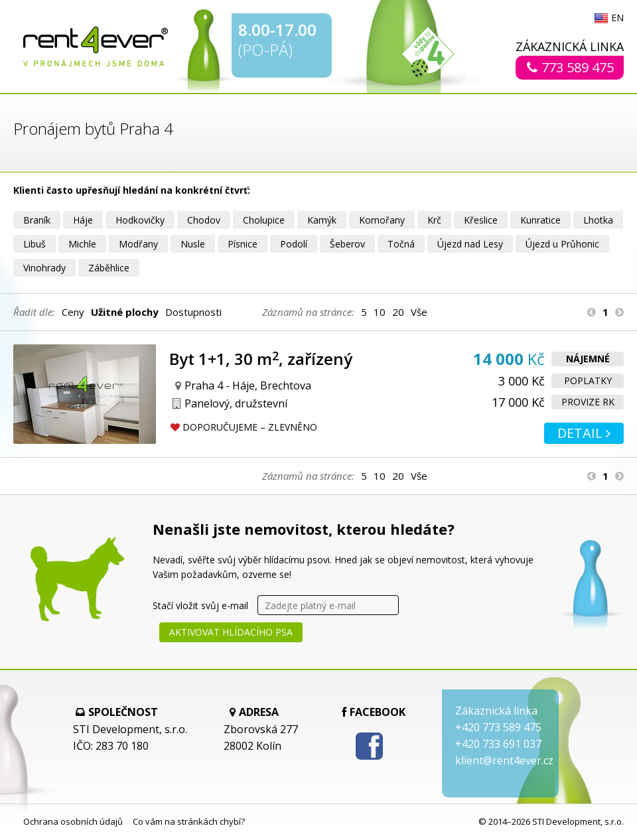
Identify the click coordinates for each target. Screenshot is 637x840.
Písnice (243, 244)
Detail (584, 433)
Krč (434, 220)
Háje (83, 220)
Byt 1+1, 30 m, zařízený (261, 359)
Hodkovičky (140, 220)
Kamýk (322, 220)
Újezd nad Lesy (470, 244)
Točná (401, 244)
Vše (419, 312)
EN (617, 19)
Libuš (35, 244)
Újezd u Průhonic (562, 244)
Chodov (204, 220)
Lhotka (598, 220)
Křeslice (481, 220)
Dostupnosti (193, 312)
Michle (82, 244)
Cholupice (264, 220)
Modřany (138, 244)
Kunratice (540, 220)
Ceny (73, 312)
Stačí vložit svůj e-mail (200, 605)
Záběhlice (109, 268)
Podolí (294, 244)
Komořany (382, 220)
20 (398, 312)
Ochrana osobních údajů (73, 821)
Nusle (193, 244)
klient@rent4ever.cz (504, 760)
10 (380, 312)
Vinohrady (44, 268)
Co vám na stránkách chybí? (189, 821)
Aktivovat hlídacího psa (231, 632)
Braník (37, 220)
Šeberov (347, 244)
